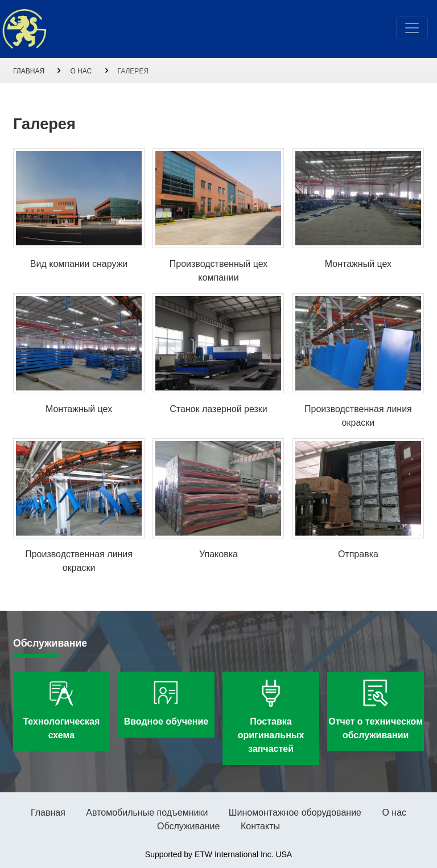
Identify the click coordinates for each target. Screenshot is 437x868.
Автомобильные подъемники (147, 813)
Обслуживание (50, 643)
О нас (81, 71)
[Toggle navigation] (412, 28)
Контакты (260, 826)
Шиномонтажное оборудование (295, 813)
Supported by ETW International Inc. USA (218, 854)
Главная (29, 71)
